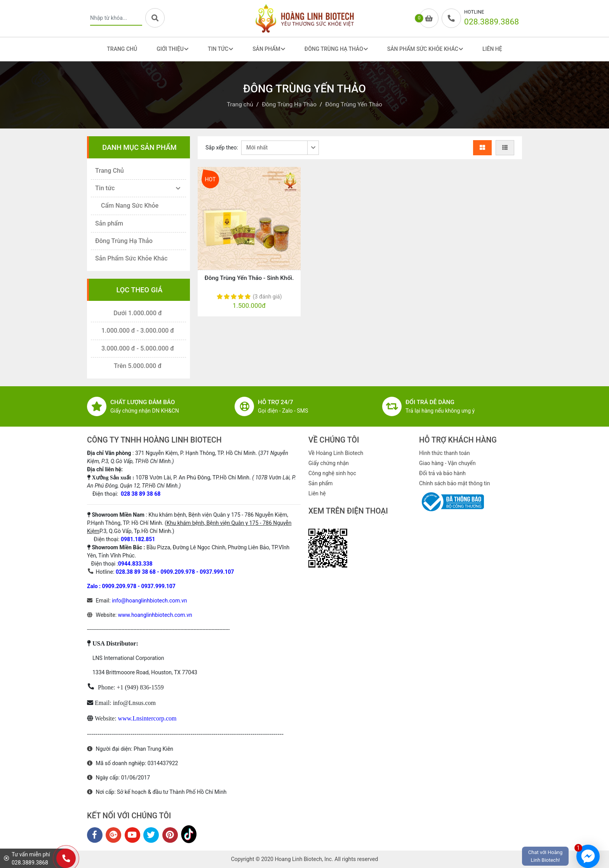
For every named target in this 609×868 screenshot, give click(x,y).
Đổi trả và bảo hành (442, 473)
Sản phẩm (109, 223)
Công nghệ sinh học (332, 473)
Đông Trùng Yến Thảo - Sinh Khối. (249, 278)
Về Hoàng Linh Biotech (336, 453)
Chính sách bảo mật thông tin (455, 483)
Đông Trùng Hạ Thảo (124, 241)
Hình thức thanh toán (445, 453)
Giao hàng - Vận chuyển (447, 463)
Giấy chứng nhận (329, 463)
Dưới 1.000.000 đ (138, 313)
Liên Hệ (492, 49)
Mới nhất (257, 148)
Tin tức (105, 188)
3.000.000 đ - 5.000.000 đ (138, 348)
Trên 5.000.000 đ (138, 366)
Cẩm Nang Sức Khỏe (130, 206)
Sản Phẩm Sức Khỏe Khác (131, 258)
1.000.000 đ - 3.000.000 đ (138, 331)
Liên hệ (317, 493)
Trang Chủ (122, 49)
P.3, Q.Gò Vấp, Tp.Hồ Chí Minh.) (137, 531)
